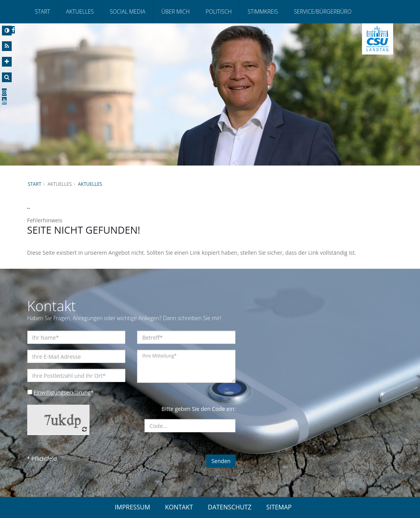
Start (43, 11)
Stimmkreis (263, 11)
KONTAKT (179, 507)
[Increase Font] (7, 62)
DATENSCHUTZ (230, 507)
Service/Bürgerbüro (323, 11)
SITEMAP (279, 507)
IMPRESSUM (133, 507)
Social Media (127, 11)
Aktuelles (80, 11)
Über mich (175, 11)
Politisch (219, 11)
